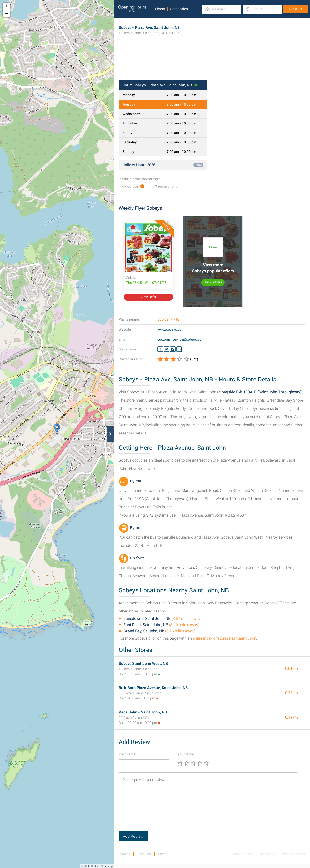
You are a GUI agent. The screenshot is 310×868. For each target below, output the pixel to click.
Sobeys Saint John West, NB (143, 663)
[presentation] (155, 822)
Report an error (166, 187)
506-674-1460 (169, 319)
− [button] (7, 14)
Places (125, 854)
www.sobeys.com (171, 329)
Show (198, 165)
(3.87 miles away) (163, 618)
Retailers (144, 854)
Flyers (160, 9)
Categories (179, 9)
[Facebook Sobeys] (160, 349)
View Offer (148, 297)
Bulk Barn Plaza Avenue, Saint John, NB (153, 688)
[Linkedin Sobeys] (179, 349)
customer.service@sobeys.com (181, 339)
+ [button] (7, 7)
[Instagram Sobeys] (173, 349)
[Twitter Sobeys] (167, 349)
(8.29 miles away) (161, 625)
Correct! (133, 186)
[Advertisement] (212, 64)
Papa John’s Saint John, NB (143, 712)
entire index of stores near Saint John (225, 638)
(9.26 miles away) (159, 631)
